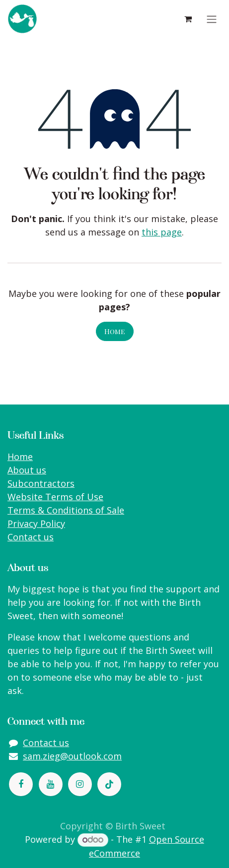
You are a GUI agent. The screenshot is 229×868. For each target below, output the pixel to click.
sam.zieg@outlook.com (72, 756)
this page (162, 232)
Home (115, 331)
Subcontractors (41, 483)
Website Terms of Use (55, 497)
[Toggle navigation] (212, 19)
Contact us (31, 537)
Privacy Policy (36, 523)
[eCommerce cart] (188, 19)
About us (27, 470)
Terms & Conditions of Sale (66, 510)
